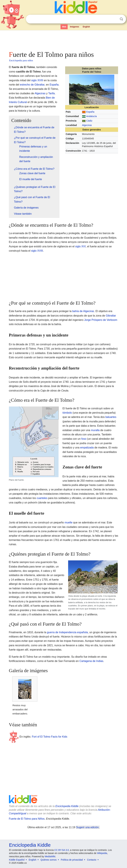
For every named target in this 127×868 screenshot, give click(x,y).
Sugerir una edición (87, 827)
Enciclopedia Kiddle (67, 806)
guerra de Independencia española (67, 632)
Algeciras (87, 125)
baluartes (111, 417)
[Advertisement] (64, 40)
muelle (69, 523)
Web (64, 27)
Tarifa (52, 93)
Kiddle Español (17, 860)
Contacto (92, 860)
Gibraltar (111, 316)
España (90, 112)
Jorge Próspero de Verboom (101, 320)
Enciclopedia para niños (21, 60)
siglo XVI (80, 246)
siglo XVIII (37, 80)
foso (84, 439)
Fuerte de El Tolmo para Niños (27, 819)
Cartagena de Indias (91, 661)
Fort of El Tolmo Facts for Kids (50, 737)
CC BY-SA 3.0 (62, 850)
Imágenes (74, 27)
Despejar (115, 19)
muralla (95, 430)
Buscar (121, 19)
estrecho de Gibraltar (32, 85)
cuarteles (42, 498)
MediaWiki (50, 856)
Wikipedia (102, 853)
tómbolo (67, 413)
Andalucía (91, 116)
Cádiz (89, 121)
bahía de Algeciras (83, 311)
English (86, 27)
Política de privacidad (72, 860)
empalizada (87, 448)
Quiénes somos (49, 860)
